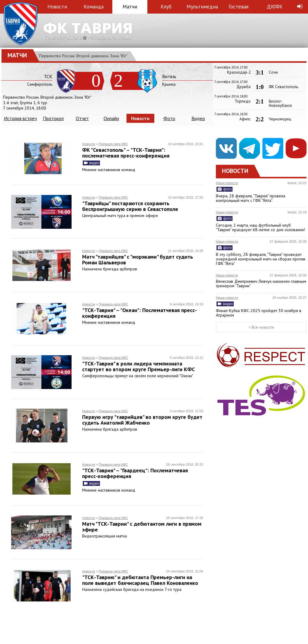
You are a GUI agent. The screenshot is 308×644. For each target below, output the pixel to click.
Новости (57, 7)
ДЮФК (275, 7)
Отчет (82, 118)
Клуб (166, 7)
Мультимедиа (202, 7)
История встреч (20, 118)
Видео (198, 118)
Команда (94, 7)
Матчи (130, 7)
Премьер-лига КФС (113, 144)
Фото (169, 118)
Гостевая (239, 7)
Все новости (261, 327)
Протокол (53, 118)
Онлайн (111, 118)
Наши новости (227, 183)
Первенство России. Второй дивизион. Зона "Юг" (83, 56)
